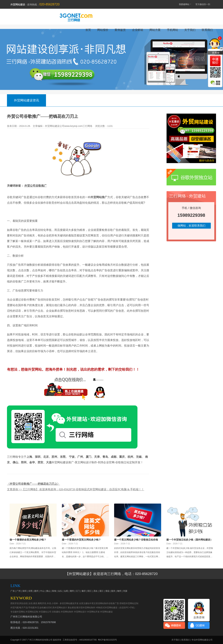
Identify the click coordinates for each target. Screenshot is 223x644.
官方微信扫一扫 (204, 4)
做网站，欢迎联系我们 (191, 226)
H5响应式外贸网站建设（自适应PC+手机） (116, 608)
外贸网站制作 (67, 612)
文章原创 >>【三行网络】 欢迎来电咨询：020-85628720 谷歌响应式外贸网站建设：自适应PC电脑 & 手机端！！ (76, 489)
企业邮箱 (138, 30)
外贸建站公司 (45, 612)
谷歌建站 (56, 612)
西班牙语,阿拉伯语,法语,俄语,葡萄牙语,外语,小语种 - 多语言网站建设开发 (45, 603)
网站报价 (103, 30)
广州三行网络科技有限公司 (40, 640)
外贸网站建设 (106, 612)
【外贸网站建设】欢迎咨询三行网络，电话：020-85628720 (111, 574)
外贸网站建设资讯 (26, 100)
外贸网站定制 (32, 612)
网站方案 (155, 30)
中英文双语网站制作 (99, 603)
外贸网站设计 (80, 612)
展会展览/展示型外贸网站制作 (81, 608)
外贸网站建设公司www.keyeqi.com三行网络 (69, 126)
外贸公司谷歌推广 (36, 186)
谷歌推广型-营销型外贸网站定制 (123, 603)
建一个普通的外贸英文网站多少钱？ (81, 540)
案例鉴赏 (120, 30)
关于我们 (190, 30)
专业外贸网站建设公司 (202, 640)
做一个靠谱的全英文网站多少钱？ (28, 540)
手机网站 (172, 30)
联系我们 (207, 30)
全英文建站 (84, 603)
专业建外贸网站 (18, 612)
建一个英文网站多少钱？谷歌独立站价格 (136, 540)
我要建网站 (183, 4)
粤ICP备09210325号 (107, 640)
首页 (88, 30)
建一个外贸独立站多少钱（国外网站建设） (190, 540)
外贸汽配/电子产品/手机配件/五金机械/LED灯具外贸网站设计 (39, 608)
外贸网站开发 (93, 612)
